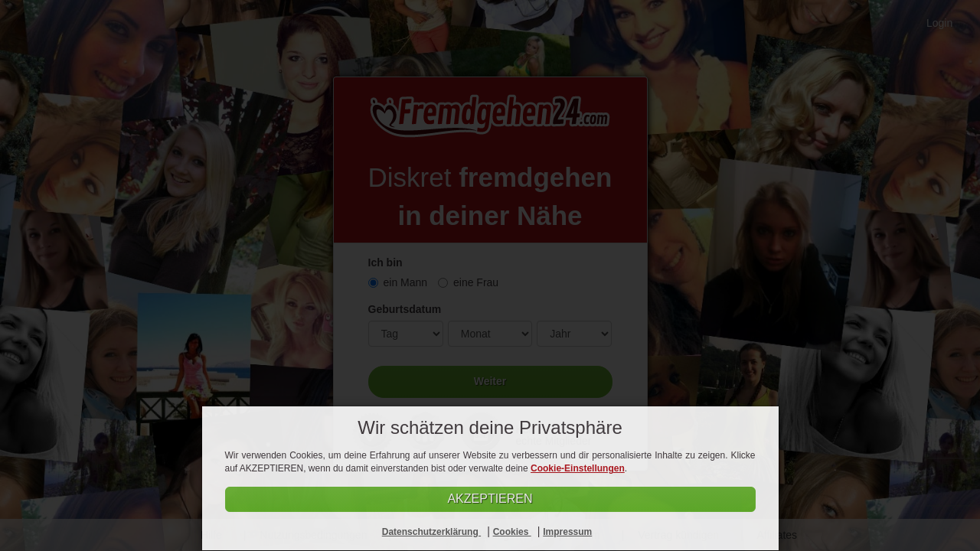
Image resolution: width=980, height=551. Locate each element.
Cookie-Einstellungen (578, 468)
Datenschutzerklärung (431, 532)
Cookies (512, 532)
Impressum (567, 532)
